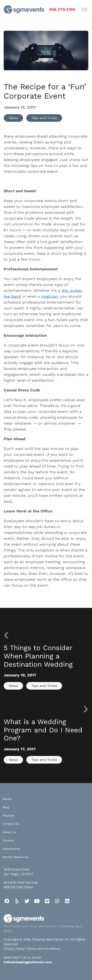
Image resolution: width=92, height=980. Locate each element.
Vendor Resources (16, 857)
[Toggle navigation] (84, 10)
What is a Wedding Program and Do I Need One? (43, 730)
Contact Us (11, 824)
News (13, 118)
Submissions (12, 849)
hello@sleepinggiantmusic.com (28, 962)
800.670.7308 (14, 883)
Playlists (9, 816)
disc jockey (72, 291)
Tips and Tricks (44, 118)
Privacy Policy (14, 949)
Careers (8, 840)
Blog (6, 807)
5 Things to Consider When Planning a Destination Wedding (38, 656)
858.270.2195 (62, 9)
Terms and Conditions (44, 949)
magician (49, 296)
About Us (9, 832)
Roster (7, 799)
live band (12, 296)
